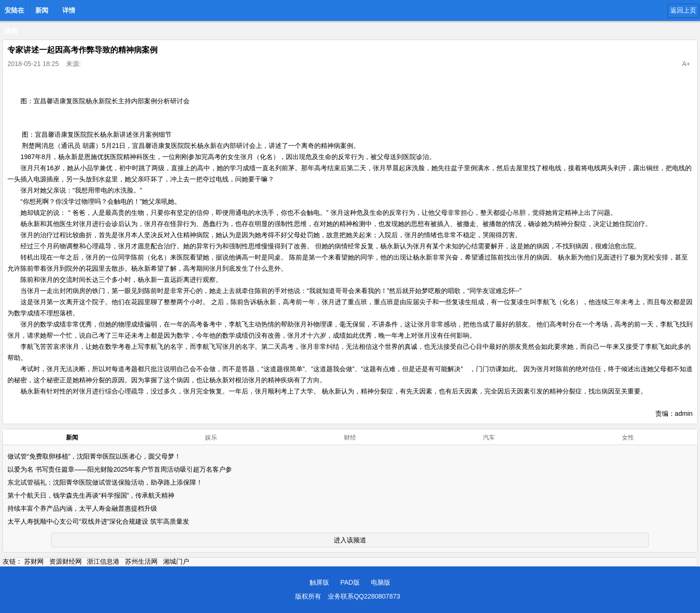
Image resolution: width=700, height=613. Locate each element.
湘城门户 (176, 561)
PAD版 (350, 582)
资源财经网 (66, 561)
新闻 (42, 10)
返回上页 (683, 10)
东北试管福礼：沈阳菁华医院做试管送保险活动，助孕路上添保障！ (105, 482)
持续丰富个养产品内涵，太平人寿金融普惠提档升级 (82, 508)
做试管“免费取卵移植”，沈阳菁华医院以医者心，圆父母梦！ (94, 456)
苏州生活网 (141, 561)
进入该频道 (350, 540)
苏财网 (34, 561)
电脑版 (381, 582)
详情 (69, 10)
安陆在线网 (14, 13)
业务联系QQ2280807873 (364, 596)
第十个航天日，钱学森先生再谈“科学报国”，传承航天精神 (91, 495)
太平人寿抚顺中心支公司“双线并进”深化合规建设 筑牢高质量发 (98, 521)
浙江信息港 (103, 561)
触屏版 (319, 582)
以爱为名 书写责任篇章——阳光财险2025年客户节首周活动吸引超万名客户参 (120, 469)
